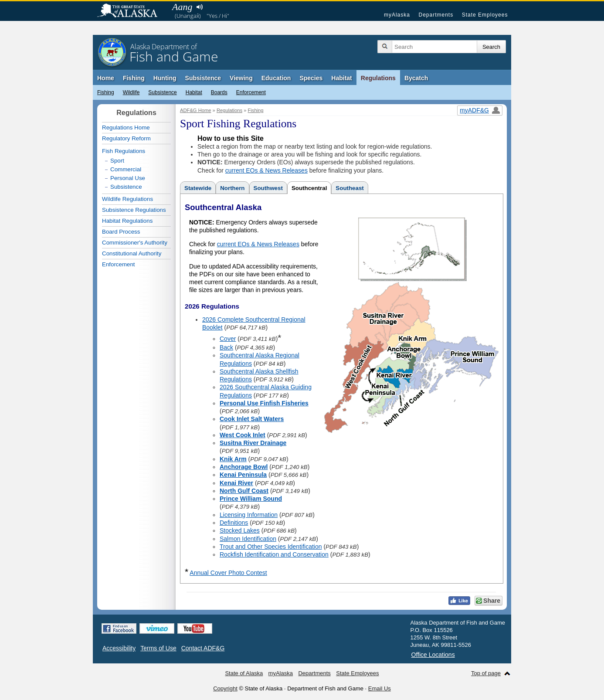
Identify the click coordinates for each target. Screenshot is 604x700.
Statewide (198, 188)
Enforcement (251, 92)
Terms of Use (158, 648)
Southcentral (309, 188)
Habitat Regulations (127, 221)
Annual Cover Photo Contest (228, 573)
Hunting (165, 78)
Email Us (380, 688)
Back (226, 347)
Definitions (234, 523)
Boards (219, 92)
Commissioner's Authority (135, 243)
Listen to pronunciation (199, 7)
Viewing (241, 78)
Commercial (126, 169)
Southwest (268, 188)
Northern (232, 188)
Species (311, 78)
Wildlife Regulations (127, 199)
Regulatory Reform (126, 138)
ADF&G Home (196, 110)
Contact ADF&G (203, 648)
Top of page (486, 673)
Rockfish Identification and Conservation (274, 554)
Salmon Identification (248, 539)
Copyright (225, 688)
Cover (228, 339)
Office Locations (433, 655)
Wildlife (131, 92)
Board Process (121, 232)
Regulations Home (126, 127)
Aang (182, 7)
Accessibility (119, 648)
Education (276, 78)
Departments (436, 15)
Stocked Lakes (240, 530)
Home (106, 78)
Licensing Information (249, 515)
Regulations (378, 78)
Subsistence (203, 78)
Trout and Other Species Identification (271, 547)
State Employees (485, 15)
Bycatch (416, 78)
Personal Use (128, 178)
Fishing (134, 78)
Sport (117, 161)
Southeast (350, 188)
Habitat (341, 78)
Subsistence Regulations (134, 210)
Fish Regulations (124, 151)
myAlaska (397, 15)
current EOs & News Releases (266, 170)
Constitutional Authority (132, 253)
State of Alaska (132, 11)
